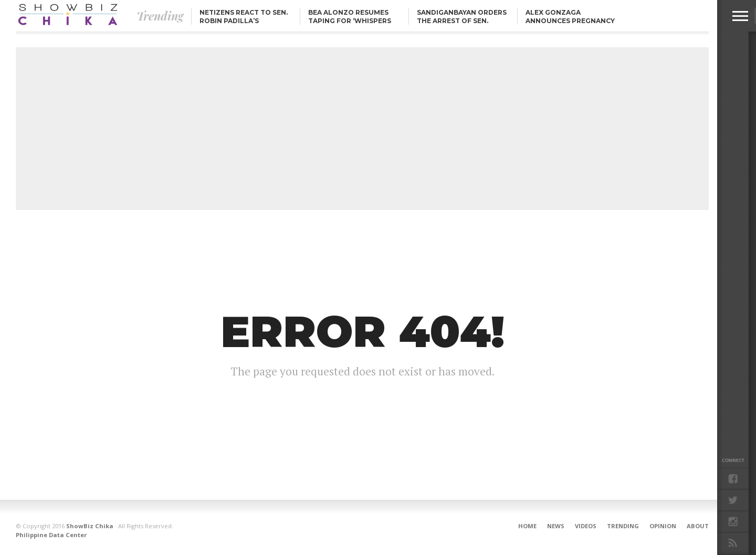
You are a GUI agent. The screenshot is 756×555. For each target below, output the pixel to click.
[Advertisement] (362, 129)
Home (527, 526)
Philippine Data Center (51, 535)
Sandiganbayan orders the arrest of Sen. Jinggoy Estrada (462, 21)
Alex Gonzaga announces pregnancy (570, 17)
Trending (623, 526)
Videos (586, 526)
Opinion (663, 526)
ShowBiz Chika (90, 526)
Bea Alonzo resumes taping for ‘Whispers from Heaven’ (350, 21)
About (698, 526)
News (556, 526)
